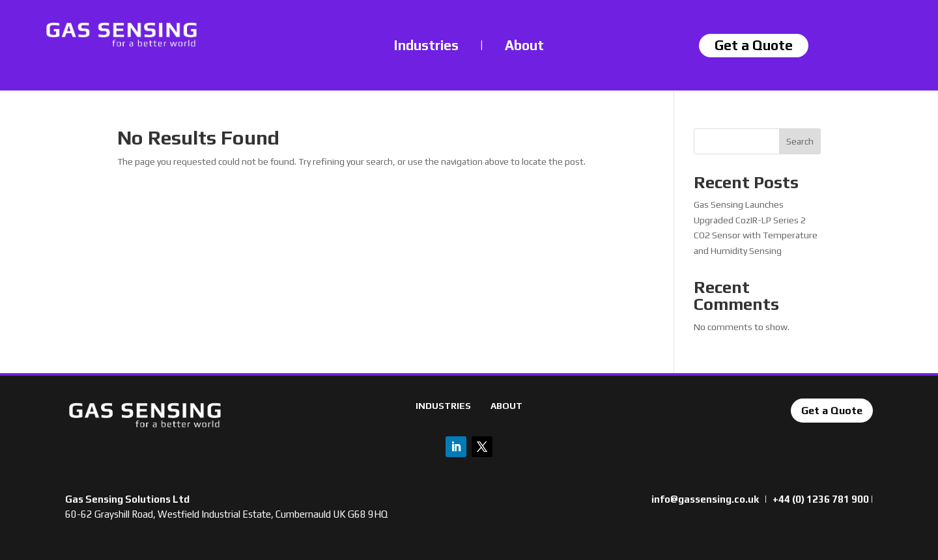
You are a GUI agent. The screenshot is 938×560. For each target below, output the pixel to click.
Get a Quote (832, 411)
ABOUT (506, 406)
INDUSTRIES (443, 406)
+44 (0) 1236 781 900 (821, 499)
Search (800, 141)
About (524, 45)
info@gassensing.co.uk (705, 499)
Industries (426, 45)
